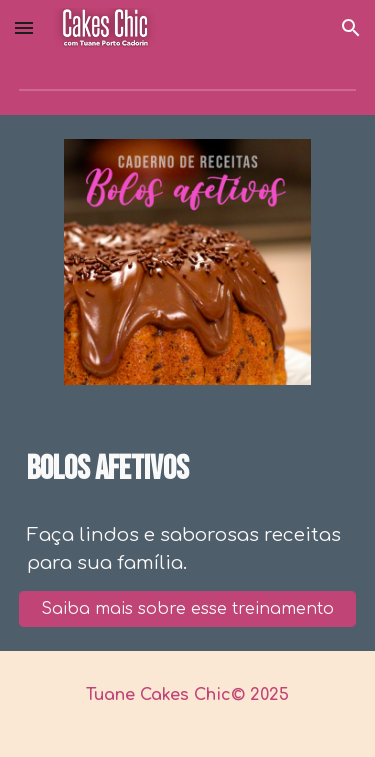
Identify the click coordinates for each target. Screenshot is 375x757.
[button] (24, 27)
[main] (188, 470)
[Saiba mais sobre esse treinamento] (188, 609)
